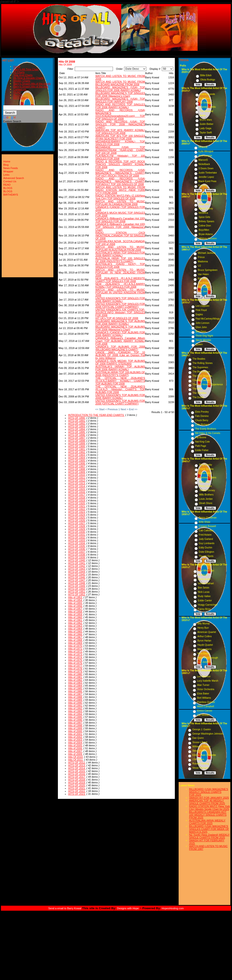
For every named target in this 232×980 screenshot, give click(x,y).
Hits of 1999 (75, 728)
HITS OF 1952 (77, 594)
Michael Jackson (207, 253)
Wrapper (8, 171)
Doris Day (204, 482)
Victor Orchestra (206, 689)
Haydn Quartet (205, 645)
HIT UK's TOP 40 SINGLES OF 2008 (117, 318)
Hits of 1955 (75, 603)
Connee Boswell (207, 526)
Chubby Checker (201, 380)
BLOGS (18, 95)
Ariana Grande (207, 94)
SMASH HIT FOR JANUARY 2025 (209, 798)
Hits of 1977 (75, 666)
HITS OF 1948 (77, 583)
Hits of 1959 (75, 614)
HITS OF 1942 (77, 566)
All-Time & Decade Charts (28, 78)
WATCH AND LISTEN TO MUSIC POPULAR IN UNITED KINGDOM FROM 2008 (120, 292)
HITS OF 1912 (77, 481)
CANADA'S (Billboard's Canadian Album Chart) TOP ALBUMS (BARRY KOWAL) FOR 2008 (120, 341)
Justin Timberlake (208, 173)
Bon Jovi (202, 291)
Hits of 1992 (75, 708)
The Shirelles (200, 393)
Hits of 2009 (75, 754)
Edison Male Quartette (204, 755)
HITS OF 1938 (77, 555)
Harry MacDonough (208, 658)
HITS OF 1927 (77, 523)
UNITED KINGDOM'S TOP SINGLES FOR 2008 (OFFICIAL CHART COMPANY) (120, 305)
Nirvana (203, 200)
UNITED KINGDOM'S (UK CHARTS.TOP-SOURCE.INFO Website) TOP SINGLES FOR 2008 (120, 312)
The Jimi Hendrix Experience (208, 384)
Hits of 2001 (75, 734)
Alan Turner (203, 685)
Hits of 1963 (75, 626)
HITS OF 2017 (77, 777)
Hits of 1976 (75, 663)
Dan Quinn (198, 738)
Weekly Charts (22, 81)
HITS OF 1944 (77, 572)
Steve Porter (199, 751)
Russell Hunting (201, 764)
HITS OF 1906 (77, 463)
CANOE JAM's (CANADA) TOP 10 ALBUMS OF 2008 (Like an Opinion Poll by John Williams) (120, 355)
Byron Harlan (204, 641)
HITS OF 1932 (77, 537)
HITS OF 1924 (77, 515)
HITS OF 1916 (77, 492)
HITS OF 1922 (77, 509)
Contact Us (20, 89)
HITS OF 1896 (77, 435)
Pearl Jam (204, 204)
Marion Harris (204, 649)
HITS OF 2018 (77, 780)
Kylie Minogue (206, 151)
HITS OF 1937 (77, 552)
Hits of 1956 (75, 606)
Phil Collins (204, 287)
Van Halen (203, 274)
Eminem (203, 186)
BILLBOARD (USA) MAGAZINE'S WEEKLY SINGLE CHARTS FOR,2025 (209, 792)
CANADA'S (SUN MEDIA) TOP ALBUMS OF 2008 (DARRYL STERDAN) (120, 362)
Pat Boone (201, 437)
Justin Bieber (207, 124)
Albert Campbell (206, 706)
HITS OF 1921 (77, 506)
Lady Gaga (206, 128)
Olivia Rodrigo (208, 80)
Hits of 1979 (75, 671)
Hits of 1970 (75, 646)
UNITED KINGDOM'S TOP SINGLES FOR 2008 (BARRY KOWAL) (120, 300)
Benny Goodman (208, 518)
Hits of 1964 (75, 629)
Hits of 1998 (75, 726)
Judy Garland (206, 539)
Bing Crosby (205, 465)
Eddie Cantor (205, 601)
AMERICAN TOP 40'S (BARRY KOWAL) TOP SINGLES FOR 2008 (120, 132)
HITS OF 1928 (77, 526)
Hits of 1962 (75, 623)
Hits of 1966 (75, 634)
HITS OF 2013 (77, 765)
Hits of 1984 (75, 686)
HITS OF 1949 (77, 586)
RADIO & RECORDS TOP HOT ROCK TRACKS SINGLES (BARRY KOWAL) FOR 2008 (120, 164)
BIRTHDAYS (21, 98)
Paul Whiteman (206, 571)
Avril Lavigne (205, 156)
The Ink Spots (206, 556)
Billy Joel (202, 279)
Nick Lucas (204, 592)
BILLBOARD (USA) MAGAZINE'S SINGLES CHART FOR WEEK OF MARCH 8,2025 (209, 829)
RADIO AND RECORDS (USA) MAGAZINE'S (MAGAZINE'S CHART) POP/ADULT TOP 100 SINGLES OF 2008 (120, 181)
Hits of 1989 (75, 700)
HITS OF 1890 (77, 418)
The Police (203, 283)
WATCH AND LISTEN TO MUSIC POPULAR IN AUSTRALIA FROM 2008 (120, 248)
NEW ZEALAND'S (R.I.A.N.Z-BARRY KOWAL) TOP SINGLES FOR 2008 (120, 285)
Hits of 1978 (75, 669)
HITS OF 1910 (77, 475)
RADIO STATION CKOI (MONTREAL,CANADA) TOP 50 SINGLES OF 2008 (120, 236)
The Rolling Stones (203, 363)
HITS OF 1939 (77, 557)
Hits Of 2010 (76, 757)
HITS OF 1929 (77, 529)
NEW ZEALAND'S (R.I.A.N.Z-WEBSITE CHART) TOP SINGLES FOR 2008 (120, 280)
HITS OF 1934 (77, 543)
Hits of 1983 (75, 683)
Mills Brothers (206, 495)
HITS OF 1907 (77, 466)
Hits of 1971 (75, 649)
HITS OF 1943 (77, 569)
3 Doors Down (206, 168)
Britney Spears (206, 221)
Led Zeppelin (203, 306)
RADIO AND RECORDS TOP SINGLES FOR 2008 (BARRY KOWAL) (120, 106)
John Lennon (203, 323)
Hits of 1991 (75, 706)
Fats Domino (202, 416)
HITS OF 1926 (77, 520)
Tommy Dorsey (207, 490)
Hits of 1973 (75, 654)
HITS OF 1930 (77, 532)
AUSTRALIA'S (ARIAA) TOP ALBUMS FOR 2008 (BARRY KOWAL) (120, 368)
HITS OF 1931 (77, 535)
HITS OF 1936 (77, 549)
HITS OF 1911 (77, 478)
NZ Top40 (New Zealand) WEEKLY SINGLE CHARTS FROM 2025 (209, 836)
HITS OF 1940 (77, 560)
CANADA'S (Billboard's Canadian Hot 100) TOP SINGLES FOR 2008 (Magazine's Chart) (120, 227)
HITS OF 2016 (77, 774)
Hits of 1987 (75, 694)
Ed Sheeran (206, 103)
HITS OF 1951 (77, 592)
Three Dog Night (204, 336)
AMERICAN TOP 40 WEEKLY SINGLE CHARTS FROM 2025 (207, 802)
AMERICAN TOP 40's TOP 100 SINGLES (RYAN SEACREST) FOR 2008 (120, 137)
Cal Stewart (203, 715)
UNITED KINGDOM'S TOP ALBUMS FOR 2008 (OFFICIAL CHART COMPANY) (120, 402)
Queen (199, 344)
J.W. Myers (198, 759)
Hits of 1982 (75, 680)
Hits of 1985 (75, 688)
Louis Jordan (206, 499)
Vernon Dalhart (206, 583)
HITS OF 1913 (77, 483)
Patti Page (201, 446)
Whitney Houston (208, 238)
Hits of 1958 (75, 612)
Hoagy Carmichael (208, 605)
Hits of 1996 (75, 720)
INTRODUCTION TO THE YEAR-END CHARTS (96, 415)
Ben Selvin (204, 588)
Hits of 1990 (75, 703)
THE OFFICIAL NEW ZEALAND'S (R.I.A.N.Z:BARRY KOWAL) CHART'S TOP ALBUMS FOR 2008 (120, 381)
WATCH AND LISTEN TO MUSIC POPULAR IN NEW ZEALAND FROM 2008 (120, 273)
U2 (199, 266)
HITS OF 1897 (77, 438)
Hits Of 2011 (76, 760)
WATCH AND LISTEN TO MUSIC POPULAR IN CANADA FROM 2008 (120, 203)
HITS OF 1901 (77, 449)
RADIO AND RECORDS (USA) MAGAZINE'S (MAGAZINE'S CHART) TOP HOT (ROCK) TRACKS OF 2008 (120, 173)
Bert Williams (204, 698)
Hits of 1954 (75, 600)
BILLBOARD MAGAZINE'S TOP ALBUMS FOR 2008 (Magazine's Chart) (120, 328)
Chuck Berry (202, 420)
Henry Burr (203, 628)
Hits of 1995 (75, 717)
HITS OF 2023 (77, 794)
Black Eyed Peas (208, 181)
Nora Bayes (204, 653)
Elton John (201, 327)
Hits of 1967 (75, 637)
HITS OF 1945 (77, 575)
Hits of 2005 (75, 745)
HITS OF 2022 (77, 791)
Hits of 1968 (75, 640)
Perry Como (205, 486)
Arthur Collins (204, 636)
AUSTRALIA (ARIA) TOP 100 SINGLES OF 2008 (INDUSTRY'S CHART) (120, 260)
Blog (6, 165)
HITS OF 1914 (77, 486)
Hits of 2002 (75, 737)
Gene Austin (204, 579)
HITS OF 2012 (77, 763)
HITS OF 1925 (77, 518)
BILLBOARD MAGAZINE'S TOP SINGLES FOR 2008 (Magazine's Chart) (120, 94)
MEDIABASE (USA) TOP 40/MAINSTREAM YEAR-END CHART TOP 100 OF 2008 (120, 150)
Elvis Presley (202, 412)
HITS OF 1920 (77, 503)
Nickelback (204, 164)
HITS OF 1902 (77, 452)
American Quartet (207, 632)
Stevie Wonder (203, 340)
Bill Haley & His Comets (208, 433)
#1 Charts (19, 72)
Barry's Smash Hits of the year (31, 86)
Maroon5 (203, 160)
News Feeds (11, 168)
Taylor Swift (206, 133)
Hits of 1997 (75, 723)
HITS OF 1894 (77, 429)
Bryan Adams (206, 234)
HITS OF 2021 (77, 788)
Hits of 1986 (75, 691)
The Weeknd (206, 111)
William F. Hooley (202, 747)
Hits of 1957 (75, 609)
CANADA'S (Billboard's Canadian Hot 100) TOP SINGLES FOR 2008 (120, 220)
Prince (201, 257)
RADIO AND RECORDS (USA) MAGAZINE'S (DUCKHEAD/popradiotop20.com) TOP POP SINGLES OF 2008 (120, 114)
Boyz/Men (204, 230)
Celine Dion (205, 226)
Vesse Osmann (200, 768)
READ (17, 92)
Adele (203, 115)
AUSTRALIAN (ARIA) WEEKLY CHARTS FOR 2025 (207, 822)
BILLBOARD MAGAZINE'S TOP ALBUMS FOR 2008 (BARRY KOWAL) (120, 322)
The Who (197, 389)
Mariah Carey (206, 209)
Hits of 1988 (75, 697)
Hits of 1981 (75, 677)
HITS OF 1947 (77, 580)
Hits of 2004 (75, 743)
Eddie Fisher (202, 450)
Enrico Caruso (205, 711)
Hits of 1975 (75, 660)
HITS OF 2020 (77, 785)
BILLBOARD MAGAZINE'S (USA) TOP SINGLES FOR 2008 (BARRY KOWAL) (120, 89)
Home (17, 66)
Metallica (203, 213)
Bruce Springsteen (208, 270)
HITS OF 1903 (77, 455)
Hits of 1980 (75, 674)
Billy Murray (204, 624)
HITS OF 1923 (77, 512)
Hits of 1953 (75, 597)
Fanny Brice (204, 609)
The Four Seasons (202, 376)
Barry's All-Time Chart (26, 69)
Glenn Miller (205, 473)
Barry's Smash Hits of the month (32, 84)
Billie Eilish (206, 75)
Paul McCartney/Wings (208, 319)
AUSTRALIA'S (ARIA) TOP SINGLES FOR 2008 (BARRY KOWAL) (120, 254)
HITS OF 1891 (77, 421)
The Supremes (200, 367)
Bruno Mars (206, 120)
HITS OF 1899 (77, 443)
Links (6, 175)
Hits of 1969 (75, 643)
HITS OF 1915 (77, 489)
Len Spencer (204, 676)
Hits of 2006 (75, 748)
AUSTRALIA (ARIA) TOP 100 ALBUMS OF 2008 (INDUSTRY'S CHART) (120, 374)
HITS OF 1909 (77, 472)
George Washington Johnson (208, 734)
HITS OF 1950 (77, 589)
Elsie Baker (203, 694)
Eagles (199, 314)
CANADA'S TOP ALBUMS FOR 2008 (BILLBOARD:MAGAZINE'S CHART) (120, 348)
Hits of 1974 (75, 657)
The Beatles (199, 359)
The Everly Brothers (206, 429)
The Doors (198, 397)
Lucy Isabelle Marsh (208, 681)
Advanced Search (14, 178)
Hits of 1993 (75, 711)
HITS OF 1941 (77, 563)
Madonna (203, 261)
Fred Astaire (205, 535)
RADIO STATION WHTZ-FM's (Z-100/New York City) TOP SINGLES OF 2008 (120, 197)
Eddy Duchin (206, 548)
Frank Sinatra (206, 469)
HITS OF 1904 (77, 458)
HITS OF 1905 (77, 461)
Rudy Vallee (204, 596)
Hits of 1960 (75, 617)
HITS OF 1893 (77, 426)
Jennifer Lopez (206, 177)
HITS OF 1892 (77, 424)
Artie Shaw (204, 522)
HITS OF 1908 (77, 469)
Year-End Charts (23, 75)
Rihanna (203, 147)
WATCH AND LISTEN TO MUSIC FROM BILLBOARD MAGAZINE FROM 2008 (120, 83)
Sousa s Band (200, 742)
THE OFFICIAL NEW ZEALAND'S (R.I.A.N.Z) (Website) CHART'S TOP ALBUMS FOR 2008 (120, 389)
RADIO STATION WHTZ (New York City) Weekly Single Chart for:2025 (209, 808)
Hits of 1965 (75, 631)
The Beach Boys (201, 372)
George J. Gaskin (202, 729)
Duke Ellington (206, 552)
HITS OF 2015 (77, 771)
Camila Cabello (208, 107)
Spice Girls (204, 217)
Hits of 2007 (75, 751)
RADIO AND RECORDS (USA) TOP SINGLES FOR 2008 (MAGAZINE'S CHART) (120, 124)
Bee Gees (201, 332)
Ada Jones (203, 662)
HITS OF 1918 (77, 498)
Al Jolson (203, 575)
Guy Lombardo (207, 543)
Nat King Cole (203, 442)
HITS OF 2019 (77, 782)
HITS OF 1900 (77, 446)
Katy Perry (205, 98)
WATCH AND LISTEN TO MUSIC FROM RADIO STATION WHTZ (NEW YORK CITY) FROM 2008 (120, 190)
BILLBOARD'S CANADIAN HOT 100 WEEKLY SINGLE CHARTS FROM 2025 (208, 815)
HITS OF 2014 (77, 768)
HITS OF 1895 (77, 432)
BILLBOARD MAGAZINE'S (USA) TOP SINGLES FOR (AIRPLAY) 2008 (120, 100)
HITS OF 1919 (77, 500)
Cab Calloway (206, 530)
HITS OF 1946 (77, 577)
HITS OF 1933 (77, 540)
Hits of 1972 (75, 651)
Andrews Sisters (208, 478)
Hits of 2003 (75, 740)
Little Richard (202, 425)
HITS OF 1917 (77, 495)
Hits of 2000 (75, 731)
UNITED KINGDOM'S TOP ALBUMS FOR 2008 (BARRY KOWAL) (120, 396)
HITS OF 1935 (77, 546)
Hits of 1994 (75, 714)
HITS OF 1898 (77, 441)
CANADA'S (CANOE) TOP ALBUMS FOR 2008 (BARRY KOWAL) (120, 334)
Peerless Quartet (206, 702)
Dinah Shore (206, 503)
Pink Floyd (201, 310)
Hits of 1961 (75, 620)
